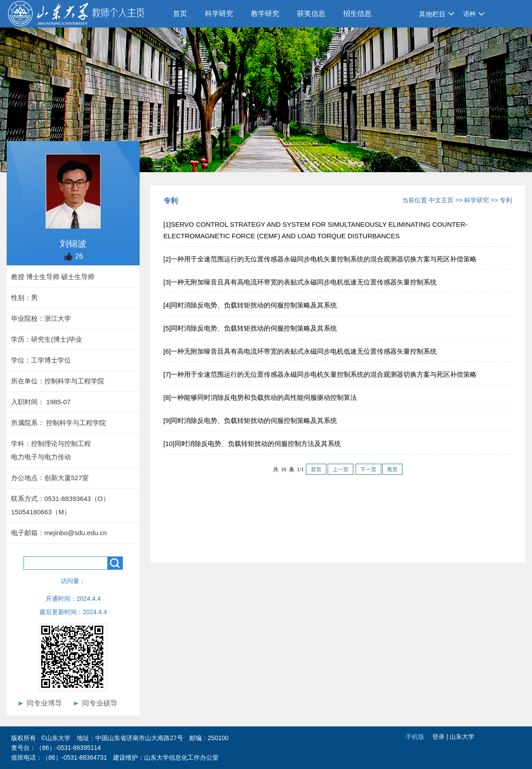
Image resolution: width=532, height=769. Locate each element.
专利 (506, 200)
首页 (180, 14)
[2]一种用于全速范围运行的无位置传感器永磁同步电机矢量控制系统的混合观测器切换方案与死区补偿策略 (320, 259)
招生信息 (357, 14)
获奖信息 (311, 14)
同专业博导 (44, 703)
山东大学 (462, 737)
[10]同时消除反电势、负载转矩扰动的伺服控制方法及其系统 (252, 444)
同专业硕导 (100, 703)
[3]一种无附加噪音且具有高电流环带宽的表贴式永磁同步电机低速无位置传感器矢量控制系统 (300, 282)
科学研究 (219, 14)
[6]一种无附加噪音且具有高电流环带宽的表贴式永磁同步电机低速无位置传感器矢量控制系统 (300, 351)
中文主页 (441, 200)
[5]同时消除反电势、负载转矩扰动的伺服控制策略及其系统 (250, 328)
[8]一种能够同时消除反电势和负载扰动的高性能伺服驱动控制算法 (260, 397)
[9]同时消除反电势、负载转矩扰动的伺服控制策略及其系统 (250, 420)
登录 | (441, 737)
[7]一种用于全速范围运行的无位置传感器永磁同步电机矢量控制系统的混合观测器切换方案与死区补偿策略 (320, 374)
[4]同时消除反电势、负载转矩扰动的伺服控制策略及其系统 (250, 305)
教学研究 (265, 14)
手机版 (415, 737)
